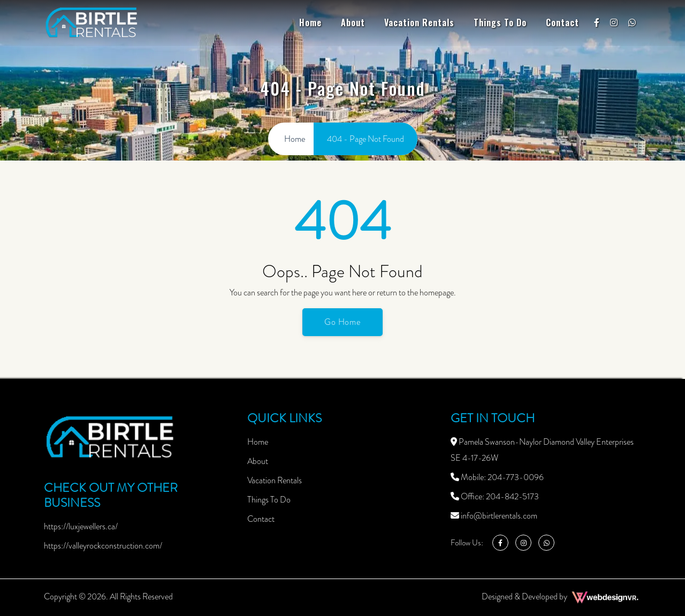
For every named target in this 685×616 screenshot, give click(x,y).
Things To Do (500, 22)
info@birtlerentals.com (494, 516)
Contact (562, 22)
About (353, 22)
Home (310, 22)
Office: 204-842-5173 (495, 496)
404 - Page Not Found (366, 139)
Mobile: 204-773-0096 (497, 477)
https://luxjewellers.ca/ (81, 526)
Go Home (343, 322)
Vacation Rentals (419, 22)
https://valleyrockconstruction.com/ (103, 546)
